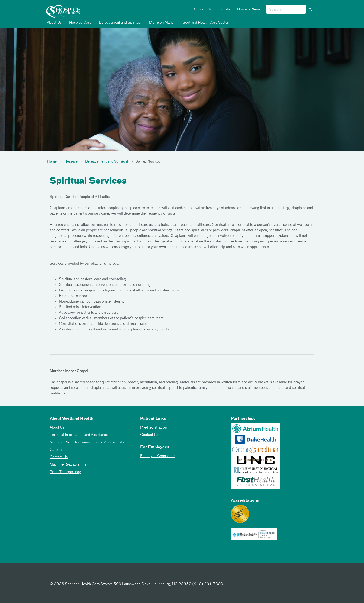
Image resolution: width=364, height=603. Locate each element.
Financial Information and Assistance (79, 435)
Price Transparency (65, 472)
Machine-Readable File (68, 465)
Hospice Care (80, 23)
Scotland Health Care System (206, 23)
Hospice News (249, 10)
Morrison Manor (162, 23)
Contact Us (203, 10)
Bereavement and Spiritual (120, 23)
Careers (56, 450)
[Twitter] (66, 576)
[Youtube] (88, 576)
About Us (54, 23)
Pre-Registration (153, 428)
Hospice (71, 162)
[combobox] (286, 10)
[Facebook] (54, 576)
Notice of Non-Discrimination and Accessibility (87, 442)
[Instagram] (77, 576)
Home (52, 162)
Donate (224, 10)
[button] (310, 10)
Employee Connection (158, 456)
